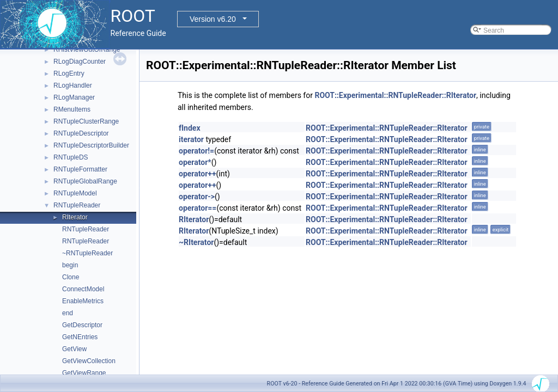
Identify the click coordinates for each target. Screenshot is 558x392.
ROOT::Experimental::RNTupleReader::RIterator (395, 95)
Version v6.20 (213, 19)
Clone (71, 277)
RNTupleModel (75, 193)
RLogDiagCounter (80, 62)
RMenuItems (72, 109)
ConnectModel (83, 289)
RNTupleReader (77, 205)
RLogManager (74, 97)
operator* (195, 162)
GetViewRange (84, 373)
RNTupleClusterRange (86, 121)
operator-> (197, 197)
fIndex (190, 128)
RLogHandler (73, 85)
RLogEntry (69, 73)
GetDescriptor (82, 325)
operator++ (198, 174)
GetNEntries (80, 337)
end (68, 313)
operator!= (196, 151)
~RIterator (196, 242)
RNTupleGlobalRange (85, 181)
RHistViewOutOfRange (87, 50)
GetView (74, 349)
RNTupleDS (71, 157)
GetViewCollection (89, 361)
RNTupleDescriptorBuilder (91, 145)
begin (70, 265)
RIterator (75, 217)
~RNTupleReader (87, 253)
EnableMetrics (83, 301)
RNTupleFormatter (80, 169)
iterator (191, 139)
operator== (198, 208)
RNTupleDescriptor (81, 133)
